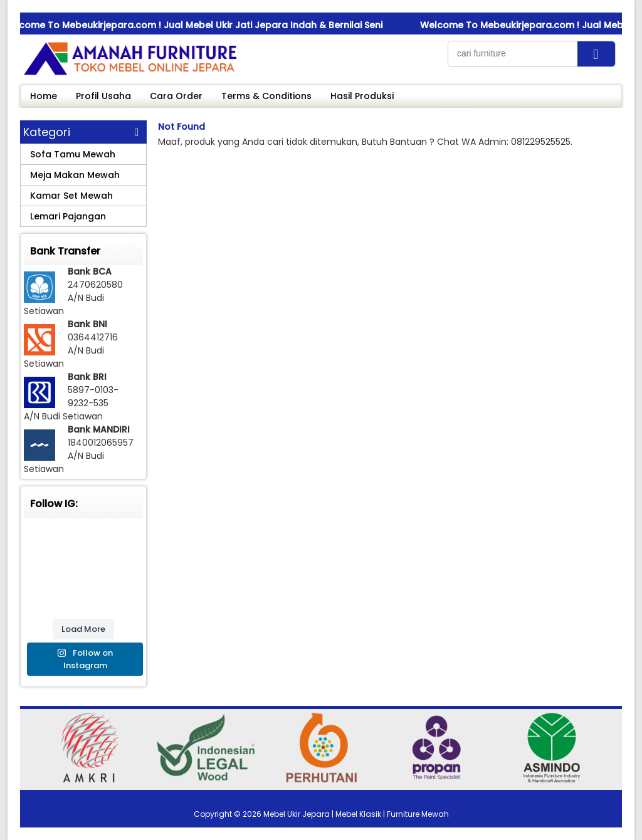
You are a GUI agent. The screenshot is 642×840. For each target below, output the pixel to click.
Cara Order (176, 96)
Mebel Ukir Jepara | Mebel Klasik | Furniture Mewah (356, 814)
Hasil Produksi (362, 96)
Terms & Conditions (266, 96)
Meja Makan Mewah (75, 175)
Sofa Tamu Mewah (73, 154)
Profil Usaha (103, 96)
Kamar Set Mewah (71, 196)
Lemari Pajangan (68, 216)
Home (44, 96)
